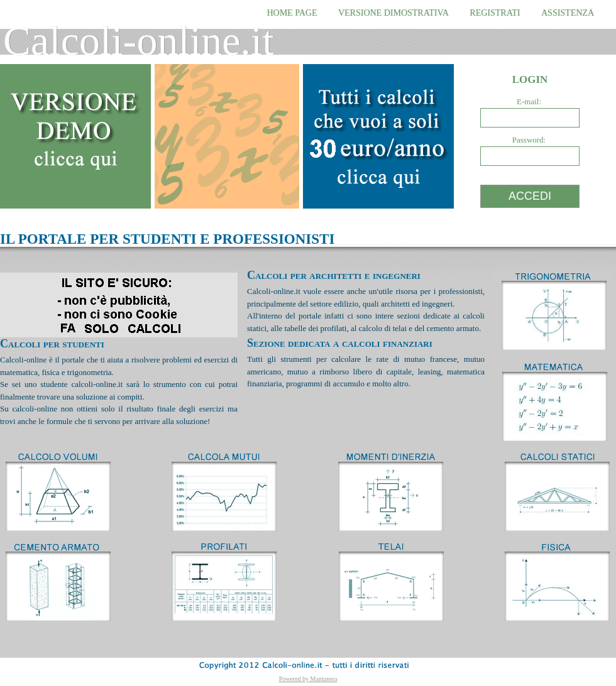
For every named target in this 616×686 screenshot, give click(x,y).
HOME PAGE (292, 13)
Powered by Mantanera (308, 679)
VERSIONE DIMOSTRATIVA (393, 13)
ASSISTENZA (568, 13)
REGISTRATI (495, 13)
